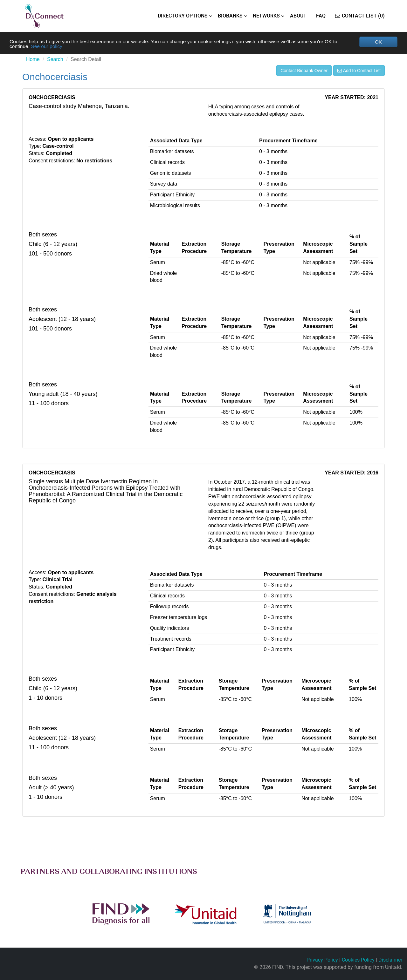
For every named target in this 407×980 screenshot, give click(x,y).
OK (378, 42)
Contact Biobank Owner (304, 71)
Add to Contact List (359, 71)
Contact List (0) (360, 16)
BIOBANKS (230, 16)
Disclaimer (390, 960)
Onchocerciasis (55, 77)
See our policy (48, 47)
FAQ (321, 16)
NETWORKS (266, 16)
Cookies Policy (358, 960)
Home (33, 60)
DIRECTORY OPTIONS (183, 16)
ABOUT (298, 16)
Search (55, 60)
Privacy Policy (322, 960)
